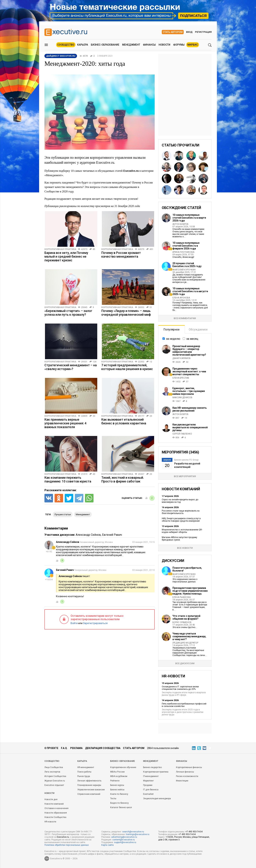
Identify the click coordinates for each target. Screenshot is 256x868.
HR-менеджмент (86, 767)
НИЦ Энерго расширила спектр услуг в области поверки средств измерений (181, 520)
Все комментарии (185, 318)
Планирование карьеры (89, 785)
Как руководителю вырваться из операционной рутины (190, 427)
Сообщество (66, 45)
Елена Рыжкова (182, 597)
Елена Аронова (181, 298)
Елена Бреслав (181, 378)
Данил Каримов (182, 358)
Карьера (83, 45)
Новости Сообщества (55, 817)
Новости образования (56, 813)
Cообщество (52, 761)
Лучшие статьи (63, 514)
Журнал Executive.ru (55, 781)
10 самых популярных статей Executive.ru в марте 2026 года (189, 218)
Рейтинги (115, 781)
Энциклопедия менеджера (157, 799)
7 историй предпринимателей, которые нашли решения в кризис (127, 367)
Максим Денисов (182, 397)
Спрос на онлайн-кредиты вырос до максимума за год (180, 501)
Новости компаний (54, 804)
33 (94, 416)
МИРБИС (193, 45)
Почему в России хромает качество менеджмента (121, 255)
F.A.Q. (64, 748)
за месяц (192, 339)
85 (94, 249)
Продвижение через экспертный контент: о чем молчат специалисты (189, 371)
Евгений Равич (112, 535)
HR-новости (50, 822)
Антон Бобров (180, 224)
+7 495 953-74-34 (194, 832)
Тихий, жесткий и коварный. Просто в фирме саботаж (123, 479)
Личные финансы (185, 772)
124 (94, 362)
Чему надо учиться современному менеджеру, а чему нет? (189, 636)
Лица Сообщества (54, 767)
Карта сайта (107, 845)
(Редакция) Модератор (185, 643)
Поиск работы (84, 772)
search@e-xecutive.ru (133, 832)
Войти (74, 623)
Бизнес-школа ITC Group (186, 460)
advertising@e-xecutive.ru (124, 837)
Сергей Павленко (182, 434)
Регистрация (203, 32)
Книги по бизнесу (119, 794)
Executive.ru (63, 837)
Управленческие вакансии (91, 790)
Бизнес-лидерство (152, 767)
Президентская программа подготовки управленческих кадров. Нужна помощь (190, 591)
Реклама (76, 748)
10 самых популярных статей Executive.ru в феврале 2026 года (186, 246)
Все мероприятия (185, 476)
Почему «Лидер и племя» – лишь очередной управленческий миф (126, 313)
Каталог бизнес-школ (121, 807)
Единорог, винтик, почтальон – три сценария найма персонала (189, 391)
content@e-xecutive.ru (124, 840)
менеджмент (83, 514)
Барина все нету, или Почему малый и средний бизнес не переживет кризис (66, 256)
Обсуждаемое (198, 330)
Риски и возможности (187, 776)
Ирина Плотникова (183, 252)
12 (151, 362)
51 (151, 307)
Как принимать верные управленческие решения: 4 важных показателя (65, 423)
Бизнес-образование (105, 45)
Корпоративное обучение (123, 767)
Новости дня (51, 799)
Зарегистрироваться (95, 623)
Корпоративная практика (60, 249)
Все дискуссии (185, 663)
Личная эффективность (89, 781)
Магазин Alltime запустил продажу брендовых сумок (179, 539)
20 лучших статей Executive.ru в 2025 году (187, 265)
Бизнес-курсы (117, 785)
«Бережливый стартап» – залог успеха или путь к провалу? (68, 313)
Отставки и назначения (56, 808)
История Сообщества (55, 776)
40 (94, 474)
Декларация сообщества (103, 748)
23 (151, 416)
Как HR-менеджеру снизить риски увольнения (190, 409)
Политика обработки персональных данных (67, 845)
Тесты (113, 799)
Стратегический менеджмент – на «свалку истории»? (71, 367)
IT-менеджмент (151, 776)
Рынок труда (84, 776)
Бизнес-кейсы (117, 790)
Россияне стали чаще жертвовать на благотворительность (181, 512)
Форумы (179, 45)
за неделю (173, 339)
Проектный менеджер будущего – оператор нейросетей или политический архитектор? (189, 350)
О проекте (51, 748)
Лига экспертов (52, 772)
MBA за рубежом (119, 776)
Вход (189, 32)
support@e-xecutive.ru (125, 842)
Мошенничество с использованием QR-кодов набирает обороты (182, 531)
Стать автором (173, 32)
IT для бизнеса (151, 790)
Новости (164, 45)
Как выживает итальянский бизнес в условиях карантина (124, 421)
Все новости (185, 548)
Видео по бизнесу (119, 803)
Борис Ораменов (182, 622)
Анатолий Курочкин (184, 270)
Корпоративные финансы (189, 767)
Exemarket (148, 794)
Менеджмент (131, 45)
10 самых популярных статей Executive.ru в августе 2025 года (190, 291)
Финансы (149, 45)
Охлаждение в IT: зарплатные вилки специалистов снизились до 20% (180, 688)
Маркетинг (148, 781)
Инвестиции (182, 781)
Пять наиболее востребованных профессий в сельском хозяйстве (184, 705)
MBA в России (117, 772)
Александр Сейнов (88, 535)
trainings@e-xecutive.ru (138, 834)
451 (151, 249)
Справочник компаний (89, 794)
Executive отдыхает (54, 785)
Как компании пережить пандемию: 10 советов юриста (68, 479)
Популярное (171, 330)
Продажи (148, 785)
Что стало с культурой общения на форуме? (186, 617)
